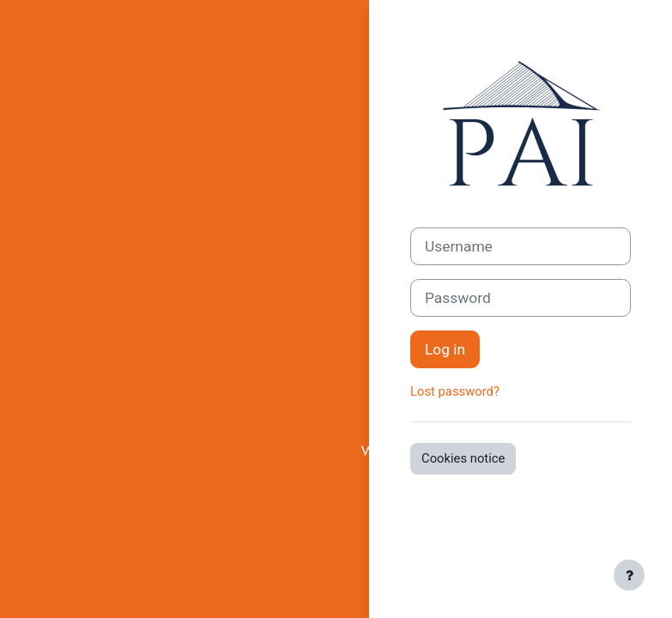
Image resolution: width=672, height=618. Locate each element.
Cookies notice (463, 458)
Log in (445, 349)
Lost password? (455, 391)
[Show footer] (629, 575)
